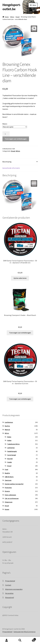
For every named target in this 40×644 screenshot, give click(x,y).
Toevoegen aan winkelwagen (16, 139)
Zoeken (20, 640)
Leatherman (9, 422)
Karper (7, 509)
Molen (9, 437)
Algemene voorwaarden (14, 589)
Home (7, 17)
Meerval (7, 430)
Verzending (9, 593)
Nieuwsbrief (10, 597)
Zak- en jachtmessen (12, 498)
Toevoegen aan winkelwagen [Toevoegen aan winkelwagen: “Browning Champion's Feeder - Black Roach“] (20, 333)
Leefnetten (11, 448)
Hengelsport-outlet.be (12, 7)
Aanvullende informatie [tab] (11, 168)
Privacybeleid (10, 581)
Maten (5, 124)
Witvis (12, 17)
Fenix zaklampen (10, 495)
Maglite (7, 473)
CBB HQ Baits (9, 477)
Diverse (7, 491)
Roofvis (7, 426)
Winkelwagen (31, 639)
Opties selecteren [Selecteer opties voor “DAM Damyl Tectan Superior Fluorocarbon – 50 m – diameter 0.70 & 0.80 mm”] (20, 278)
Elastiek (10, 459)
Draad (18, 17)
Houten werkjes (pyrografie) (14, 484)
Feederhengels (12, 451)
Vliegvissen (9, 502)
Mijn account (7, 640)
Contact (8, 585)
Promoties (8, 488)
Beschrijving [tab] (7, 162)
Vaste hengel (12, 455)
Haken (9, 440)
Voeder (10, 462)
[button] (34, 28)
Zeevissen (8, 480)
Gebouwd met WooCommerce (25, 632)
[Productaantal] (6, 134)
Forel (6, 469)
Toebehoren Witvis (13, 444)
